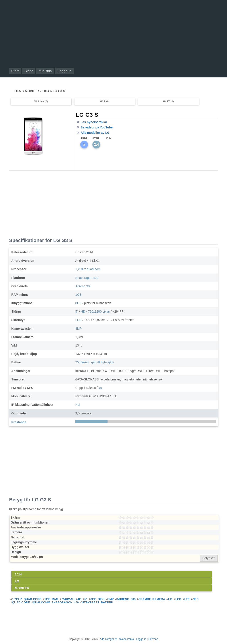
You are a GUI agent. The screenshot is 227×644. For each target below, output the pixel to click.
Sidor (29, 71)
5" (77, 311)
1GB (78, 295)
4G (79, 599)
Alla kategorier (109, 639)
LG (17, 581)
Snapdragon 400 (87, 278)
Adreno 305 (83, 286)
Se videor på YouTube (97, 127)
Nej (78, 405)
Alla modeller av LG (95, 133)
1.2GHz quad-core (27, 599)
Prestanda (19, 422)
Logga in (65, 71)
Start (15, 71)
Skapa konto (126, 639)
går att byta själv (102, 362)
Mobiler (32, 91)
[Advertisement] (113, 33)
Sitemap (153, 639)
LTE (187, 599)
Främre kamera (152, 599)
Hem (18, 91)
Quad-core (21, 602)
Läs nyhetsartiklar (94, 122)
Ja (100, 388)
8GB (78, 303)
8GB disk (98, 599)
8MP (79, 329)
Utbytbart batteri (97, 602)
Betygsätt (209, 558)
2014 (46, 91)
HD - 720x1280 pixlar (95, 311)
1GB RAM (51, 599)
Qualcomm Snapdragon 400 (56, 602)
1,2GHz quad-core (88, 269)
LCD (78, 320)
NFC (196, 599)
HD (170, 599)
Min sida (45, 71)
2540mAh (82, 362)
